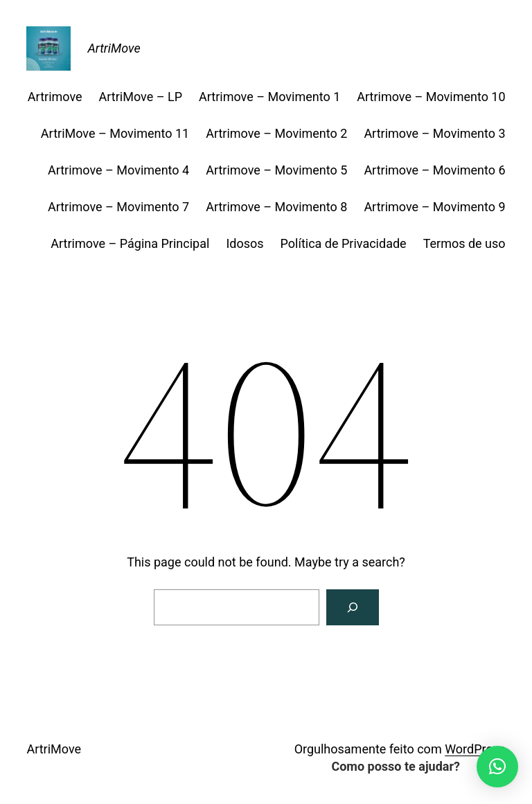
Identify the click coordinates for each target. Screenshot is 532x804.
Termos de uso (464, 243)
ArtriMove (114, 48)
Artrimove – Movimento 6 (434, 170)
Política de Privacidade (344, 243)
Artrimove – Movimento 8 (276, 207)
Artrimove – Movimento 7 (118, 207)
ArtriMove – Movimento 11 (115, 133)
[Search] (353, 607)
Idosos (245, 243)
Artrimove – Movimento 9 (434, 207)
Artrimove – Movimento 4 (118, 170)
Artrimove (55, 97)
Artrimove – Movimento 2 (276, 133)
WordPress (475, 749)
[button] (497, 767)
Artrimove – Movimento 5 (276, 170)
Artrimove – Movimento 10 (431, 97)
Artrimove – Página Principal (130, 243)
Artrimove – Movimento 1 (269, 97)
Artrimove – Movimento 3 (434, 133)
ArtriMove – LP (141, 97)
